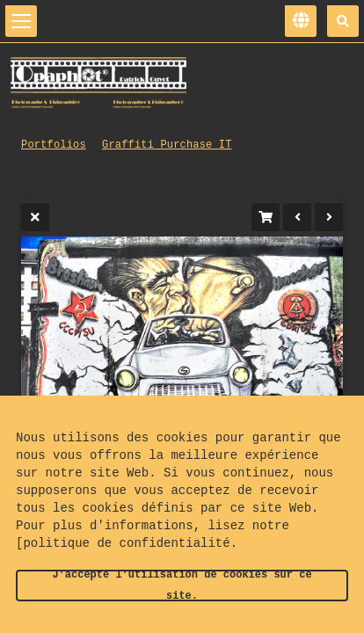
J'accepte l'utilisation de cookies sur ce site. (182, 586)
